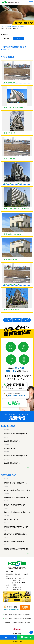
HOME (3, 27)
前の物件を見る (8, 320)
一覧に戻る (17, 320)
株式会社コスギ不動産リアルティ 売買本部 (17, 623)
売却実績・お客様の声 (12, 27)
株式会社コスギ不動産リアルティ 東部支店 (17, 615)
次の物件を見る (26, 320)
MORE (29, 467)
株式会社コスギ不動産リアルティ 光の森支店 (18, 619)
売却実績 (22, 27)
